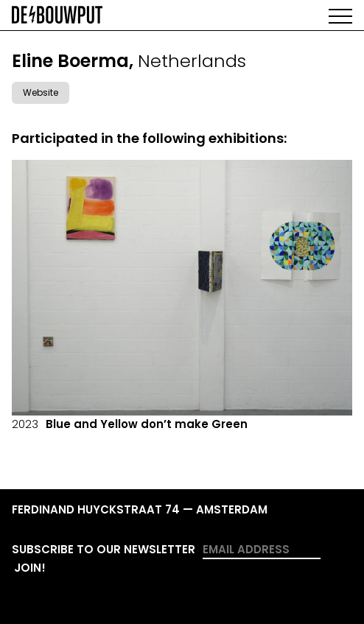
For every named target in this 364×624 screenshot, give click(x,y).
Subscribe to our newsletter (104, 549)
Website (41, 92)
